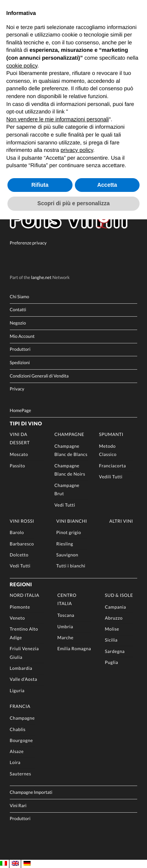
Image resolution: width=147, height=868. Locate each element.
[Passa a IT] (4, 864)
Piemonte (20, 607)
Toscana (66, 615)
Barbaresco (22, 544)
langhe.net (41, 278)
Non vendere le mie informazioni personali (57, 119)
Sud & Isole (119, 595)
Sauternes (21, 774)
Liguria (17, 691)
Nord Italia (24, 595)
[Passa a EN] (15, 864)
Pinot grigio (69, 533)
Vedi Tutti (65, 505)
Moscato (19, 455)
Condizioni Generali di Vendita (39, 376)
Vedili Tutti (111, 477)
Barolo (17, 533)
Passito (17, 466)
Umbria (65, 627)
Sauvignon (67, 555)
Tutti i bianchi (71, 566)
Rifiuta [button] (40, 185)
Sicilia (111, 640)
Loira (15, 763)
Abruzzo (114, 618)
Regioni (21, 584)
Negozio (18, 323)
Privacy (17, 389)
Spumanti (111, 435)
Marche (65, 638)
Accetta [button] (107, 185)
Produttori (20, 349)
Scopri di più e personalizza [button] (73, 203)
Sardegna (115, 652)
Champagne (69, 435)
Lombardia (21, 668)
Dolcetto (19, 555)
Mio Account (22, 336)
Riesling (65, 544)
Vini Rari (18, 806)
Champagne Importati (31, 792)
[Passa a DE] (27, 864)
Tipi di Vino (26, 423)
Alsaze (17, 752)
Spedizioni (20, 363)
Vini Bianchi (72, 521)
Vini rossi (22, 521)
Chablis (18, 730)
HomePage (20, 411)
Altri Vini (121, 521)
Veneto (17, 618)
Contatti (18, 310)
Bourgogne (21, 741)
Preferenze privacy (28, 243)
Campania (116, 607)
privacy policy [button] (77, 150)
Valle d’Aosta (24, 679)
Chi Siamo (20, 297)
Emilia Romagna (74, 649)
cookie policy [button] (22, 66)
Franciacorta (113, 466)
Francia (20, 707)
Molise (112, 629)
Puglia (112, 663)
